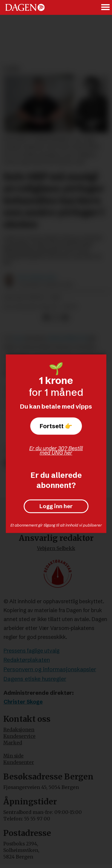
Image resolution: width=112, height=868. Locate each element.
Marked (13, 743)
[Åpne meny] (106, 7)
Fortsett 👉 (56, 426)
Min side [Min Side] (13, 756)
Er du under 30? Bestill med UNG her (56, 450)
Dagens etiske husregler (35, 679)
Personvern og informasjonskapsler (50, 669)
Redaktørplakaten (27, 660)
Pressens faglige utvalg (32, 651)
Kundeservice (19, 736)
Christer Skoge (23, 702)
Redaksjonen (19, 730)
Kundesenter (19, 762)
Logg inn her (56, 506)
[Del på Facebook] (46, 317)
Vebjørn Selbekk (56, 548)
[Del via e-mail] (65, 317)
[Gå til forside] (25, 7)
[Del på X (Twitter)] (56, 317)
